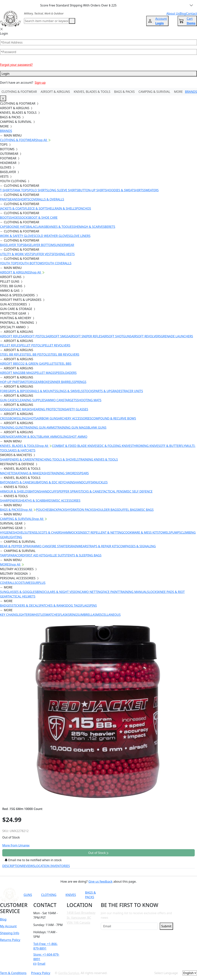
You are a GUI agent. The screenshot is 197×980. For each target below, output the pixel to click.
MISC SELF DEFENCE (138, 491)
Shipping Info (10, 933)
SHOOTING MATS (89, 400)
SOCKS (24, 218)
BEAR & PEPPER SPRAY (16, 546)
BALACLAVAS (36, 227)
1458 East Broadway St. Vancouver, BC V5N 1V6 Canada (81, 918)
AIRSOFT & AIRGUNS (55, 92)
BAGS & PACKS (124, 92)
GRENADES (8, 437)
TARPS (4, 555)
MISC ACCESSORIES (67, 501)
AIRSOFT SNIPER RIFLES (85, 336)
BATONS (6, 482)
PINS (93, 606)
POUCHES (43, 510)
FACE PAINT (111, 592)
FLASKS (64, 615)
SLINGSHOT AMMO (74, 437)
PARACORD (17, 555)
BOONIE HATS (17, 227)
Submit (166, 926)
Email (39, 964)
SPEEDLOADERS (65, 373)
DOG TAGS (74, 606)
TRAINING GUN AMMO (40, 428)
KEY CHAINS (9, 615)
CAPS (4, 227)
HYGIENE (6, 533)
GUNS (28, 895)
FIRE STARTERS (60, 546)
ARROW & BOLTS (28, 437)
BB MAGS (28, 373)
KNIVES (71, 895)
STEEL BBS (64, 364)
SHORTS (23, 199)
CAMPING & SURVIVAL (154, 92)
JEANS (14, 199)
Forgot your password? (16, 65)
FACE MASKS (23, 409)
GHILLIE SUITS (56, 555)
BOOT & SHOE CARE (43, 218)
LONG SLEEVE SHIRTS (63, 190)
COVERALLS (8, 583)
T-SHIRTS (6, 190)
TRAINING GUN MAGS (72, 428)
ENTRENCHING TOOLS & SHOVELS (54, 459)
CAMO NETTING (91, 592)
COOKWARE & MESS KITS (141, 533)
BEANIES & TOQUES (59, 227)
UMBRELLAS (87, 615)
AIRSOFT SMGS (58, 336)
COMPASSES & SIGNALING (137, 546)
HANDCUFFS (84, 482)
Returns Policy (10, 940)
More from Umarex (16, 845)
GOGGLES (7, 409)
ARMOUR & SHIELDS (15, 491)
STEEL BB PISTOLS (36, 354)
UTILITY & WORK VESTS (17, 254)
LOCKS (153, 592)
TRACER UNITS (133, 391)
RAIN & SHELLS (66, 208)
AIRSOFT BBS (9, 364)
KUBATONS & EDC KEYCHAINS (53, 482)
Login (98, 74)
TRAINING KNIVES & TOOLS (98, 459)
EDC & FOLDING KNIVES (115, 446)
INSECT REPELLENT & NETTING (101, 533)
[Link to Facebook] (136, 895)
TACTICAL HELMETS (22, 596)
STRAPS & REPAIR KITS (102, 546)
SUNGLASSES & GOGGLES (18, 592)
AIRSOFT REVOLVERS (146, 336)
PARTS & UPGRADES (108, 391)
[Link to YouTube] (127, 895)
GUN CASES (8, 400)
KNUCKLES (100, 482)
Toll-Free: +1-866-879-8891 (45, 946)
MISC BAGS (146, 510)
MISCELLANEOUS (108, 615)
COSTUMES (24, 583)
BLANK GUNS (97, 428)
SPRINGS (80, 382)
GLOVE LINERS (80, 236)
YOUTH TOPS (9, 263)
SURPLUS (39, 583)
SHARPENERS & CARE (15, 459)
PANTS (5, 199)
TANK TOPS (21, 190)
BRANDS (191, 92)
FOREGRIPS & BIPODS (16, 391)
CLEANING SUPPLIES (31, 400)
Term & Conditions (13, 973)
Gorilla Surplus (69, 973)
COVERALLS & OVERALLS (47, 199)
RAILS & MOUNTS (44, 391)
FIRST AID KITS (35, 555)
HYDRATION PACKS (80, 510)
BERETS (110, 227)
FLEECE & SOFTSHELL (40, 208)
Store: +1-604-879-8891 (46, 957)
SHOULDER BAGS (106, 510)
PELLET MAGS (44, 373)
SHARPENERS (9, 501)
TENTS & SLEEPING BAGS (84, 555)
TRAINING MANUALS (134, 592)
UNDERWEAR (65, 245)
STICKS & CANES (91, 491)
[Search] (46, 21)
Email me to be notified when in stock (33, 860)
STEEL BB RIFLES (12, 354)
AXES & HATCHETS (23, 450)
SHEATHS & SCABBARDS (36, 501)
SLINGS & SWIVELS (69, 391)
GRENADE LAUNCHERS (177, 336)
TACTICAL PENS (113, 491)
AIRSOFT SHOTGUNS (117, 336)
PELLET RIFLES (10, 345)
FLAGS (85, 606)
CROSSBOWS (9, 418)
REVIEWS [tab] (28, 866)
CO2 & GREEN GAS (32, 364)
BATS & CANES (22, 482)
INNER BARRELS (62, 382)
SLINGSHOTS (28, 418)
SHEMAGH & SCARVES (89, 227)
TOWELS (165, 533)
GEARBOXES (42, 382)
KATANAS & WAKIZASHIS (33, 473)
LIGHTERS (24, 615)
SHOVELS (19, 533)
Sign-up (40, 83)
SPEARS (83, 473)
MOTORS (27, 382)
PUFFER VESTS (43, 254)
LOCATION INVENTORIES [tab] (52, 866)
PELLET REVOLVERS (57, 345)
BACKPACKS (58, 510)
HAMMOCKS (71, 533)
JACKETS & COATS (12, 208)
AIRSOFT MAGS (11, 373)
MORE (178, 92)
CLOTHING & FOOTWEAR (19, 92)
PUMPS (176, 533)
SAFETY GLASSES (76, 409)
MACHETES (8, 473)
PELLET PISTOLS (32, 345)
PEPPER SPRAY (69, 491)
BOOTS (5, 218)
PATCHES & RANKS (53, 606)
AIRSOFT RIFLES (11, 336)
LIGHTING (15, 537)
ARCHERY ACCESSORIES (75, 418)
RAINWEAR (79, 546)
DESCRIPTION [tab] (12, 866)
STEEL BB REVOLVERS (64, 354)
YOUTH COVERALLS (58, 263)
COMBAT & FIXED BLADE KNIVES (75, 446)
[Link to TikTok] (155, 895)
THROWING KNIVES (146, 446)
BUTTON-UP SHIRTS (92, 190)
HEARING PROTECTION (48, 409)
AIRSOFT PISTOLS (35, 336)
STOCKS (88, 391)
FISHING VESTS (64, 254)
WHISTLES (38, 615)
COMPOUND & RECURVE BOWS (114, 418)
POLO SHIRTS (38, 190)
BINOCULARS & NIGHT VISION (58, 592)
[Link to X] (164, 895)
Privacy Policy (41, 973)
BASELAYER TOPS (12, 245)
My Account (8, 926)
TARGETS (71, 400)
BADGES (6, 606)
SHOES (15, 218)
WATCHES (52, 615)
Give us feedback (100, 881)
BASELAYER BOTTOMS (40, 245)
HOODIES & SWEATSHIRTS (125, 190)
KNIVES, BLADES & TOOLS (92, 92)
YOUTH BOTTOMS (31, 263)
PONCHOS (84, 208)
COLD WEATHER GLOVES (52, 236)
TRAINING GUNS (12, 428)
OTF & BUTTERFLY (173, 446)
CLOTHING (49, 895)
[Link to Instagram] (146, 895)
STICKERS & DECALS (26, 606)
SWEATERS (151, 190)
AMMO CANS (55, 400)
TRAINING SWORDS (64, 473)
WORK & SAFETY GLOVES (18, 236)
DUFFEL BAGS (128, 510)
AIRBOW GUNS (47, 418)
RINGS (74, 615)
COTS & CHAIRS (51, 533)
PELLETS (51, 364)
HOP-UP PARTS (11, 382)
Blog (3, 919)
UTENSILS (33, 533)
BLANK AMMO (50, 437)
